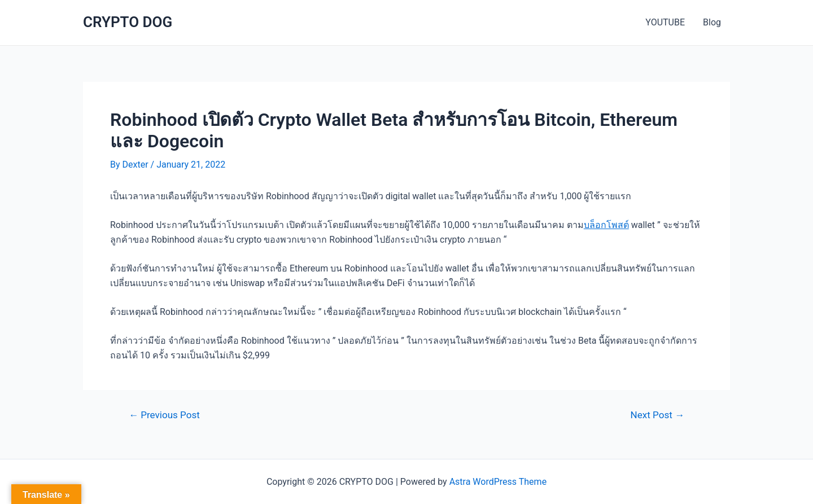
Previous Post (164, 415)
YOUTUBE (665, 22)
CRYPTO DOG (128, 22)
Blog (712, 22)
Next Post (657, 415)
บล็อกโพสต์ (606, 225)
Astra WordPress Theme (498, 482)
